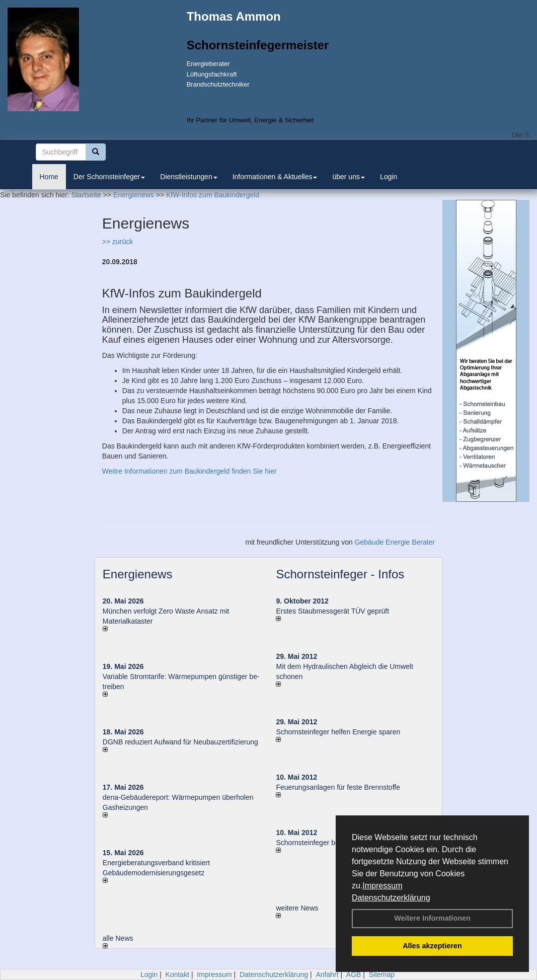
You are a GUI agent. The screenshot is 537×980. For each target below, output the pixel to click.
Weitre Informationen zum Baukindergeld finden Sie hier (189, 471)
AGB (354, 974)
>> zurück (118, 242)
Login (389, 177)
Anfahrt (327, 974)
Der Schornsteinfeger (109, 177)
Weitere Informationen (432, 918)
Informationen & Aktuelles (275, 177)
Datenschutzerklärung (391, 898)
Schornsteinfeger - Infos (340, 574)
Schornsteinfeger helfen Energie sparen (338, 732)
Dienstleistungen (189, 177)
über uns (348, 177)
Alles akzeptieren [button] (432, 946)
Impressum (382, 886)
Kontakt (177, 974)
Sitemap (382, 974)
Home (49, 177)
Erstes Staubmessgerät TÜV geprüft (332, 611)
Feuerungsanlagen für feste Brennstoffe (338, 787)
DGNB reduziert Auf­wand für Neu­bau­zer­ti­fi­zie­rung (180, 742)
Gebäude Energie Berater (395, 542)
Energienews (138, 574)
